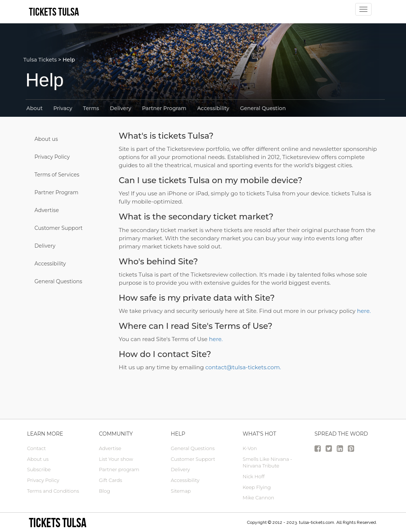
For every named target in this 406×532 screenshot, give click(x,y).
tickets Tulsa (58, 523)
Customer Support (59, 228)
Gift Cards (111, 480)
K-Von (250, 448)
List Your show (116, 459)
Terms (91, 108)
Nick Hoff (254, 476)
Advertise (47, 210)
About (34, 108)
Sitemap (181, 491)
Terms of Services (57, 175)
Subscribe (39, 469)
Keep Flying (257, 487)
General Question (263, 108)
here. (364, 311)
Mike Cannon (258, 498)
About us (46, 139)
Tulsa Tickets (40, 60)
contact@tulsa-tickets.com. (243, 367)
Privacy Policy (52, 157)
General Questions (58, 281)
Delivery (121, 108)
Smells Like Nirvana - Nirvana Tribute (267, 462)
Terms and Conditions (53, 491)
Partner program (119, 469)
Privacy (63, 108)
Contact (36, 448)
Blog (104, 491)
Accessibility (213, 108)
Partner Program (164, 108)
